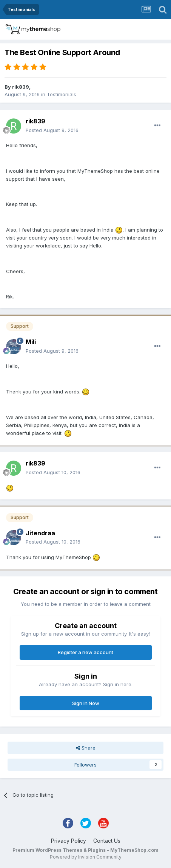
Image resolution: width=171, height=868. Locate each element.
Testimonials (62, 94)
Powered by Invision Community (86, 857)
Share (86, 748)
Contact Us (107, 841)
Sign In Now (86, 703)
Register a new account (85, 652)
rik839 (21, 87)
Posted (52, 130)
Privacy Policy (69, 841)
